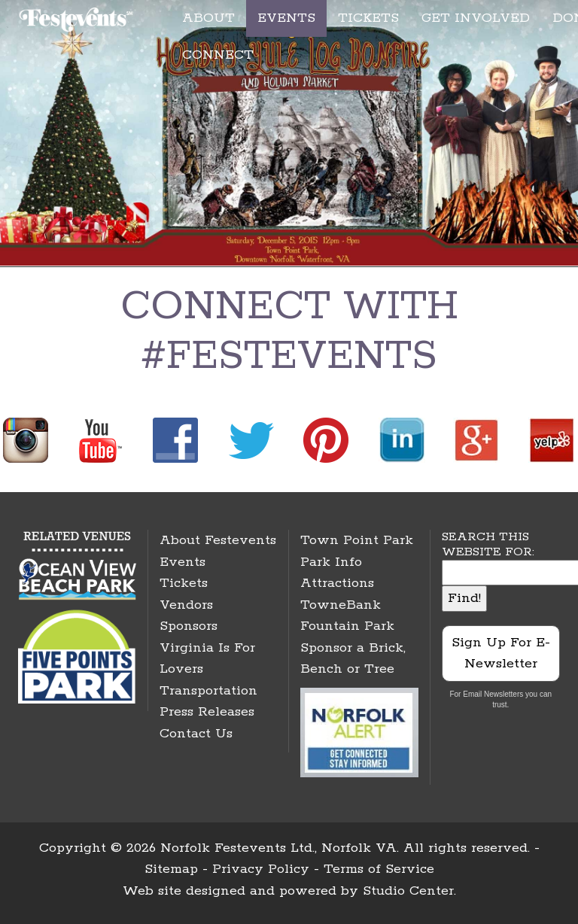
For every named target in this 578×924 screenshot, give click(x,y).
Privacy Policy (261, 869)
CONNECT (218, 55)
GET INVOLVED (476, 18)
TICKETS (368, 18)
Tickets (184, 583)
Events (183, 562)
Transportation (208, 691)
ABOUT (208, 18)
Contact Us (196, 734)
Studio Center (408, 891)
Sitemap (171, 869)
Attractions (337, 583)
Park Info (331, 562)
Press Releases (207, 712)
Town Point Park (357, 540)
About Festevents (218, 540)
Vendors (186, 605)
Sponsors (189, 626)
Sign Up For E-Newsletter (501, 653)
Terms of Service (379, 869)
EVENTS (286, 18)
